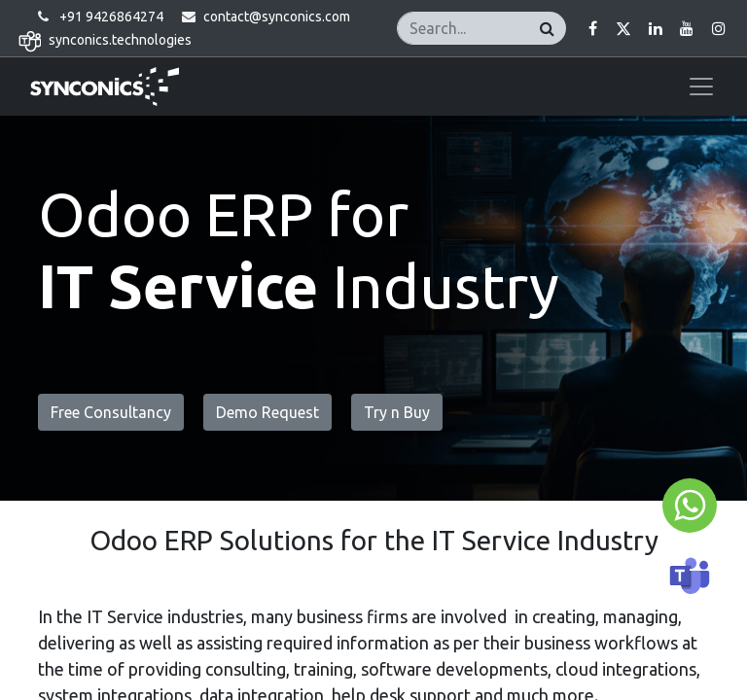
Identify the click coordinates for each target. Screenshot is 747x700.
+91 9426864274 (111, 17)
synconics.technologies (120, 40)
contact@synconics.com (277, 17)
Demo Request (267, 412)
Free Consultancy (111, 412)
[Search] (547, 28)
